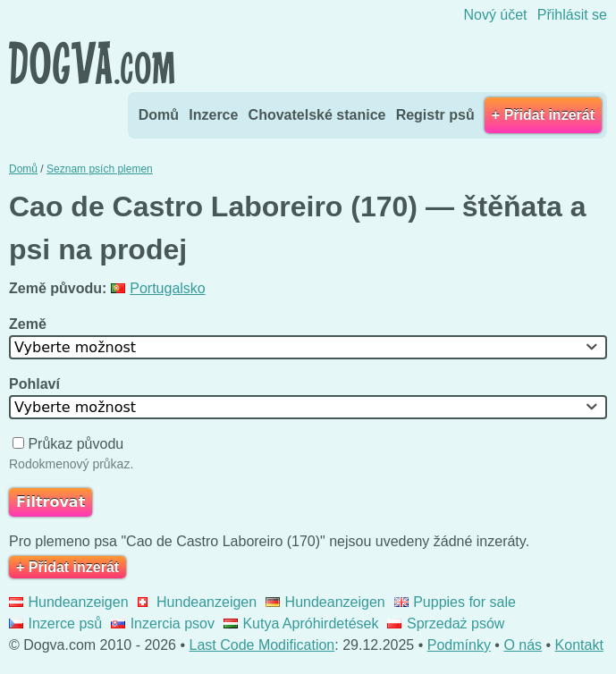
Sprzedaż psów (446, 623)
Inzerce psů (55, 623)
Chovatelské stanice (317, 115)
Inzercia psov (163, 623)
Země (30, 324)
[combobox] (308, 347)
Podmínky (459, 645)
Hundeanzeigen (69, 602)
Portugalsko (158, 288)
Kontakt (579, 645)
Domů (159, 115)
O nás (523, 645)
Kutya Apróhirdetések (301, 623)
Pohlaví (36, 384)
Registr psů (435, 115)
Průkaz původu (70, 444)
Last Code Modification (262, 645)
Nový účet (495, 15)
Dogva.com (92, 63)
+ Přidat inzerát (543, 115)
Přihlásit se (572, 15)
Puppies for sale (455, 602)
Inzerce (213, 115)
